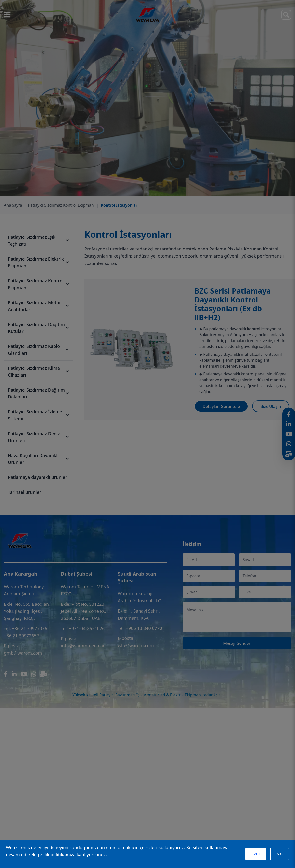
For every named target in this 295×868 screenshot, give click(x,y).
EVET (256, 854)
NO (280, 854)
